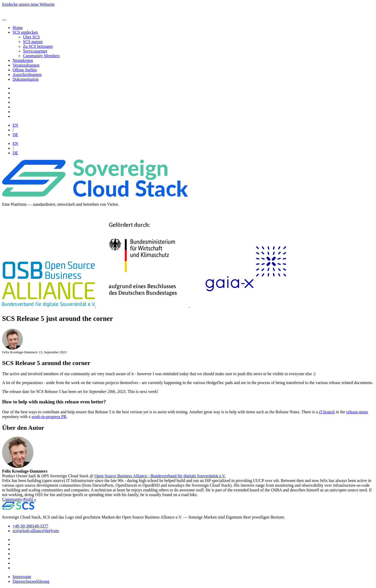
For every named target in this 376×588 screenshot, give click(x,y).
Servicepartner (35, 51)
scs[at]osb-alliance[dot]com (36, 531)
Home (18, 28)
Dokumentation (26, 79)
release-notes (357, 412)
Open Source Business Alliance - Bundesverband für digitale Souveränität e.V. (160, 476)
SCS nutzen (33, 42)
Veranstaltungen (26, 65)
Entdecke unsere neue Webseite (28, 4)
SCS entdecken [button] (25, 32)
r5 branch (327, 412)
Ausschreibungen (27, 75)
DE (15, 135)
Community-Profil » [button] (19, 499)
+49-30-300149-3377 (30, 526)
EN (15, 125)
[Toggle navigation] (4, 20)
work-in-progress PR (49, 417)
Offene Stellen (25, 70)
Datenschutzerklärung (31, 581)
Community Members (41, 56)
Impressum (22, 577)
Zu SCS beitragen (38, 46)
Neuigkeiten (23, 60)
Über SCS (31, 37)
